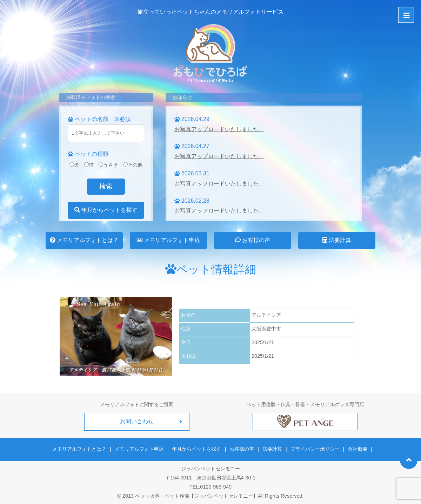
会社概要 (357, 449)
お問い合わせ (137, 421)
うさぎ (108, 165)
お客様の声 (253, 240)
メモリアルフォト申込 (168, 240)
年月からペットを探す (106, 210)
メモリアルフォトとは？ (84, 240)
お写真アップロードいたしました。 (219, 129)
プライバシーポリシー (315, 449)
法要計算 (337, 240)
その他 (133, 165)
